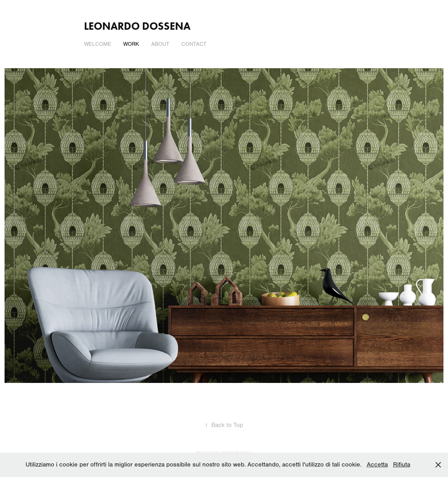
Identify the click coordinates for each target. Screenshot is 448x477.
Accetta (377, 465)
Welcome (98, 44)
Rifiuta (402, 465)
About (160, 44)
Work (131, 44)
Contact (194, 44)
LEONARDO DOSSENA (137, 26)
